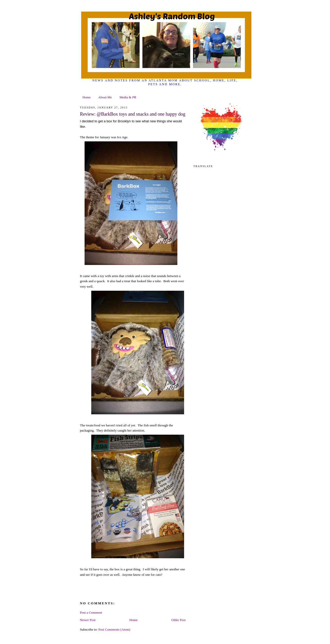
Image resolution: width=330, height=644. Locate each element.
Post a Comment (91, 612)
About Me (105, 97)
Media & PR (128, 97)
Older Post (179, 620)
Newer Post (88, 620)
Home (87, 97)
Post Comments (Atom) (114, 629)
